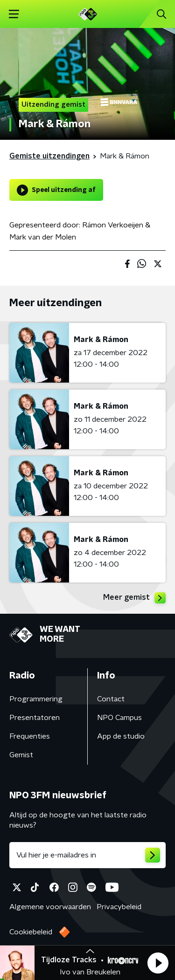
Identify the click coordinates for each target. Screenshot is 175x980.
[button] (158, 963)
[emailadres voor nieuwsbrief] (87, 855)
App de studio (121, 736)
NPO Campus (119, 718)
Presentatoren (35, 718)
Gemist (21, 755)
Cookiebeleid (31, 932)
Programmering (36, 699)
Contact (111, 699)
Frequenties (30, 736)
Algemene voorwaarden (50, 907)
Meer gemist (134, 598)
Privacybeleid (119, 907)
